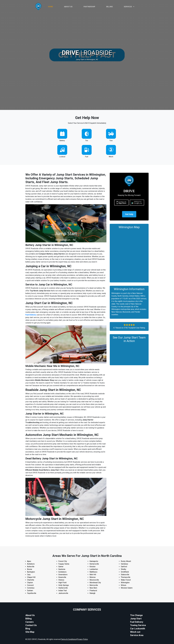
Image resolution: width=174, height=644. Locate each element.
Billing (110, 7)
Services (129, 7)
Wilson (124, 585)
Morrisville (94, 585)
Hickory (61, 580)
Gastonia (62, 569)
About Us (30, 615)
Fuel (87, 157)
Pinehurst (93, 591)
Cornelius (31, 588)
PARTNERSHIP (89, 7)
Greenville (62, 577)
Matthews (93, 572)
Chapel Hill (31, 577)
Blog (28, 629)
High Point (62, 583)
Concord (30, 585)
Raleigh (92, 593)
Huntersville (63, 588)
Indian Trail (63, 591)
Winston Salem (127, 588)
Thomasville (126, 577)
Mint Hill (93, 575)
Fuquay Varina (64, 564)
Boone (30, 569)
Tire (87, 141)
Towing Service (138, 625)
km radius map (129, 255)
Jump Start (136, 619)
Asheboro (31, 564)
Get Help (129, 214)
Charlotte (31, 580)
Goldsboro (62, 572)
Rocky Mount (126, 561)
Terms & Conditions (69, 639)
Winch (111, 157)
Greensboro (63, 575)
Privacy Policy (82, 639)
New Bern (93, 588)
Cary (29, 575)
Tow (111, 141)
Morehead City (95, 583)
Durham (30, 591)
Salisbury (124, 564)
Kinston (92, 567)
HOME (50, 7)
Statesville (125, 575)
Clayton (30, 583)
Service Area (137, 635)
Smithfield (125, 572)
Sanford (124, 567)
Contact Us (31, 625)
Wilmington (125, 583)
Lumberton (94, 569)
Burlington (31, 572)
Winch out (135, 632)
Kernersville (94, 564)
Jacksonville (63, 593)
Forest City (63, 561)
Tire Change (136, 615)
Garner (61, 567)
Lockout (62, 157)
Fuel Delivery (31, 315)
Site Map (30, 632)
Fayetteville (32, 593)
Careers (30, 622)
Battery (62, 141)
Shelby (124, 569)
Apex (29, 561)
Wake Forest (126, 580)
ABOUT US (68, 7)
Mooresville (94, 580)
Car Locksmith (138, 629)
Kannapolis (94, 561)
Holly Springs (64, 585)
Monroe (93, 577)
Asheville (31, 567)
